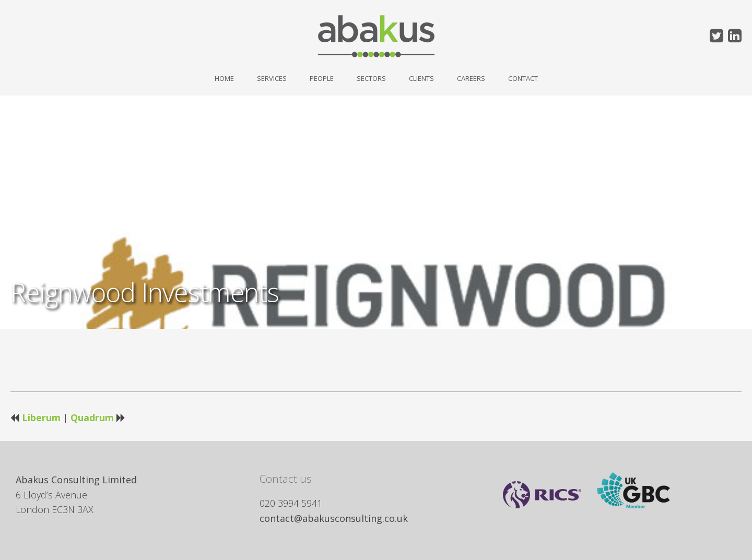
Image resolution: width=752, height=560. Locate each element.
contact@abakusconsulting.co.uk (334, 518)
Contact (523, 78)
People (322, 78)
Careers (471, 78)
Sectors (371, 78)
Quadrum (92, 418)
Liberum (41, 418)
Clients (421, 78)
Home (224, 78)
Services (272, 78)
